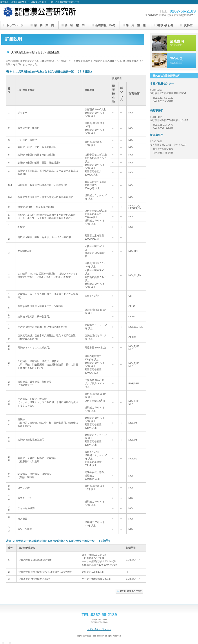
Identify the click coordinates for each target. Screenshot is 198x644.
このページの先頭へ (129, 591)
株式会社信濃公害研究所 (44, 13)
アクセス (174, 61)
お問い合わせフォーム (99, 629)
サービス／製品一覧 (174, 43)
